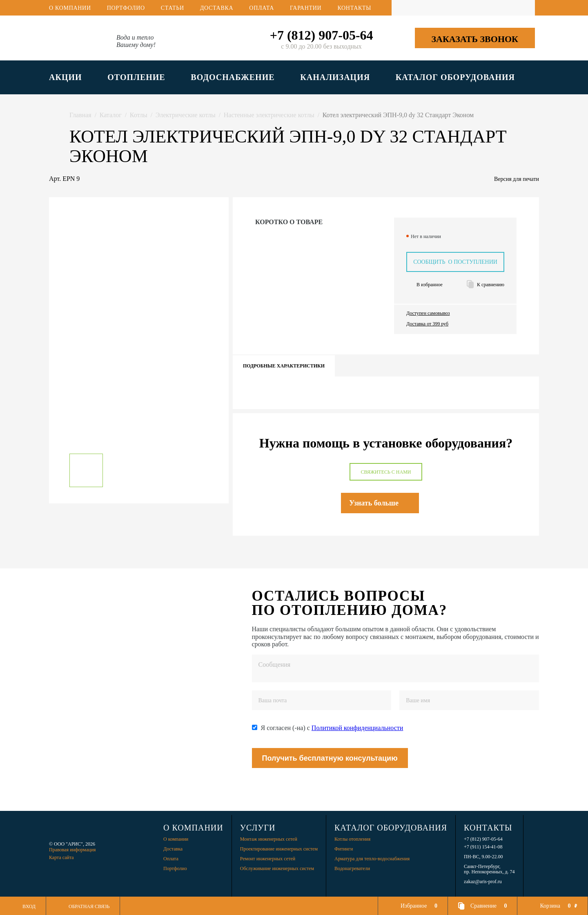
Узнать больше (374, 503)
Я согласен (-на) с (332, 728)
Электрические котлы (186, 115)
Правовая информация (72, 850)
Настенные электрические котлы (269, 115)
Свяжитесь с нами (386, 472)
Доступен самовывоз (428, 313)
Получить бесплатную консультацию (330, 758)
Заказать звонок (475, 39)
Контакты (354, 8)
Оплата (262, 8)
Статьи (173, 8)
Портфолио (126, 8)
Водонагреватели (352, 868)
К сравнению (491, 285)
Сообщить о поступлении (455, 262)
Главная (80, 115)
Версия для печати (517, 179)
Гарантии (306, 8)
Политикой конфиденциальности (357, 728)
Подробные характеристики (284, 366)
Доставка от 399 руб (427, 324)
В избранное (430, 285)
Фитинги (344, 849)
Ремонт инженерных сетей (268, 859)
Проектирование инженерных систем (279, 849)
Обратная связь (89, 906)
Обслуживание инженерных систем (277, 868)
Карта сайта (61, 857)
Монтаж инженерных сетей (269, 839)
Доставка (217, 8)
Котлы (139, 115)
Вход (29, 906)
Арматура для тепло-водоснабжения (372, 859)
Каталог (111, 115)
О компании (70, 8)
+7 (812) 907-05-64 (322, 35)
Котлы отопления (352, 839)
